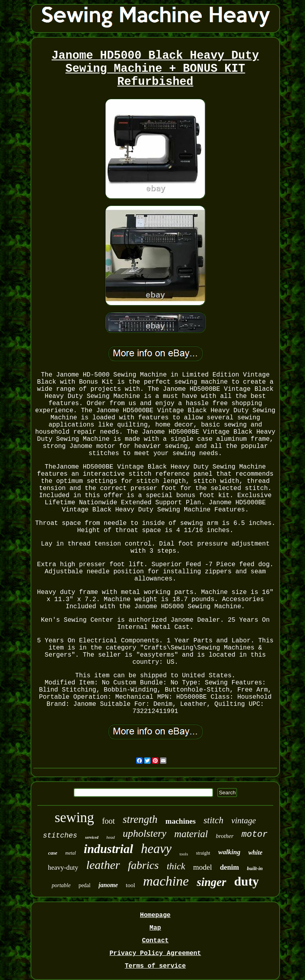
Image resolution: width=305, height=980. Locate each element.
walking (229, 852)
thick (176, 866)
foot (108, 821)
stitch (214, 820)
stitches (60, 836)
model (203, 867)
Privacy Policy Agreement (155, 953)
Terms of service (155, 966)
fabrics (143, 865)
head (111, 837)
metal (70, 853)
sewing (74, 818)
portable (61, 885)
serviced (92, 837)
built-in (255, 868)
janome (108, 885)
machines (181, 821)
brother (225, 836)
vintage (243, 821)
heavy (156, 849)
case (53, 853)
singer (211, 882)
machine (166, 881)
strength (140, 819)
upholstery (145, 833)
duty (247, 881)
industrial (108, 849)
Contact (155, 941)
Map (155, 928)
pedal (85, 885)
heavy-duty (63, 868)
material (191, 834)
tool (130, 885)
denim (230, 867)
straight (203, 853)
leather (103, 865)
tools (184, 854)
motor (255, 835)
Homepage (155, 915)
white (255, 852)
